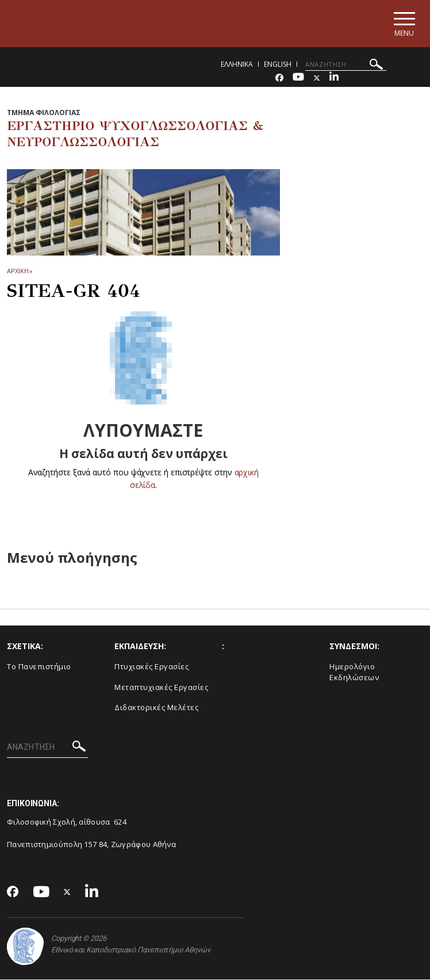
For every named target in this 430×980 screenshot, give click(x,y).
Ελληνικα (237, 65)
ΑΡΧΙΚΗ (18, 271)
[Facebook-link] (279, 79)
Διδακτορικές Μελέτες (156, 708)
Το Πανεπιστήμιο (39, 668)
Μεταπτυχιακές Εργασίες (161, 688)
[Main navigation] (403, 24)
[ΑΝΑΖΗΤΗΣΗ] (346, 65)
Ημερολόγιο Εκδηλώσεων (354, 673)
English (278, 65)
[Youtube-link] (298, 79)
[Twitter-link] (317, 79)
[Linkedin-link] (334, 79)
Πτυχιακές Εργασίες (151, 668)
